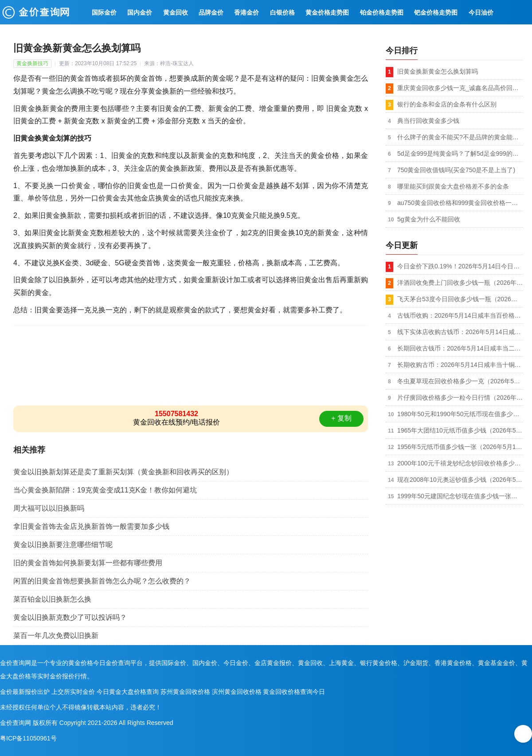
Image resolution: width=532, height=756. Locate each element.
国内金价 (140, 12)
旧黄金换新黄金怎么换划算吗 (438, 71)
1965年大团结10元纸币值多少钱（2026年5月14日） (460, 430)
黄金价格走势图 (327, 12)
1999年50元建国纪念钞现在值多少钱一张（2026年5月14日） (460, 496)
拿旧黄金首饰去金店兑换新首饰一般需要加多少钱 (91, 526)
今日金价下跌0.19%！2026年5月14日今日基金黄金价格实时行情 (460, 266)
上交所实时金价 (73, 692)
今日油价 (481, 12)
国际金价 (104, 12)
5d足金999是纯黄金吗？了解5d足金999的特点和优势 (460, 154)
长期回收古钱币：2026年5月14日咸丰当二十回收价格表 (460, 348)
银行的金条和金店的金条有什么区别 (447, 104)
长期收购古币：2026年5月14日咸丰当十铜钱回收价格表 (460, 365)
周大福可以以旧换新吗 (49, 508)
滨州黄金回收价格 (237, 692)
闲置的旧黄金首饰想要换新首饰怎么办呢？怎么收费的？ (102, 581)
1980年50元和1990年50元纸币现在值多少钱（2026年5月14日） (460, 414)
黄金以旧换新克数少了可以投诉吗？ (70, 617)
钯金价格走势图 (436, 12)
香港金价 (246, 12)
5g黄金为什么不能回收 (429, 219)
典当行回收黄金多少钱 (428, 121)
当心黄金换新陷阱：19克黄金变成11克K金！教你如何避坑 (105, 490)
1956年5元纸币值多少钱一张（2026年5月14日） (460, 447)
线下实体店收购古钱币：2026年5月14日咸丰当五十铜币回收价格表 (460, 332)
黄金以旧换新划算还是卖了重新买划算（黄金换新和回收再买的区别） (123, 472)
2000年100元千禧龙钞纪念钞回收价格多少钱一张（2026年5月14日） (460, 463)
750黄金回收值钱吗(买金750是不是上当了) (456, 170)
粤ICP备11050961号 (28, 738)
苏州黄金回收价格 (185, 692)
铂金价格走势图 (382, 12)
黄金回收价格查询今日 (294, 692)
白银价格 (282, 12)
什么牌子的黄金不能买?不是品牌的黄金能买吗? (460, 137)
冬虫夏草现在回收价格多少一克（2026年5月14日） (460, 381)
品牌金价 (211, 12)
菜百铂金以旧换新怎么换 (52, 599)
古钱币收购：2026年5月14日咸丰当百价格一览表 (460, 315)
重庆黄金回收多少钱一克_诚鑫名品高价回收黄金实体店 (460, 88)
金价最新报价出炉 (25, 692)
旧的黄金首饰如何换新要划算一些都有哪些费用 (88, 563)
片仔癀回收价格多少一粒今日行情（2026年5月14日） (460, 398)
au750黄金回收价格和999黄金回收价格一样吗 (460, 203)
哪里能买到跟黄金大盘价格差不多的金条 (453, 186)
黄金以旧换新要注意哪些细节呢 (63, 545)
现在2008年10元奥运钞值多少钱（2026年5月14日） (460, 480)
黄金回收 (176, 12)
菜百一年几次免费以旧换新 (56, 636)
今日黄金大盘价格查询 (128, 692)
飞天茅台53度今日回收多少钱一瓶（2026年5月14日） (460, 299)
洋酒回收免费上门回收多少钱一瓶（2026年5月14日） (460, 283)
